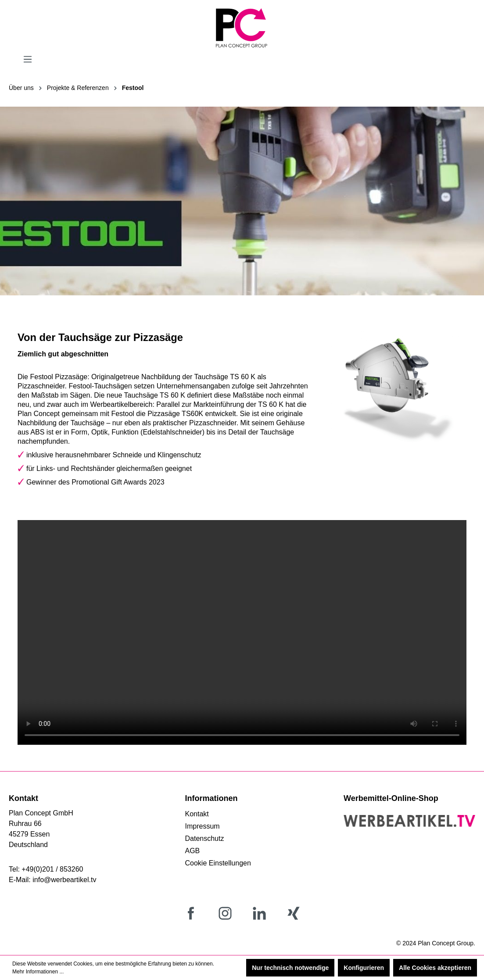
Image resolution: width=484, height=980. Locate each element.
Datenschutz (205, 838)
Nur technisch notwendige (290, 968)
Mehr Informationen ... (38, 972)
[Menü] (28, 59)
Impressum (203, 826)
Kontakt (197, 814)
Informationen (212, 798)
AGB (193, 851)
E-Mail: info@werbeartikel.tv (52, 880)
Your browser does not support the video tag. (242, 632)
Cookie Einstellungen (218, 863)
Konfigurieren (364, 968)
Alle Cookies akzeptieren (435, 968)
